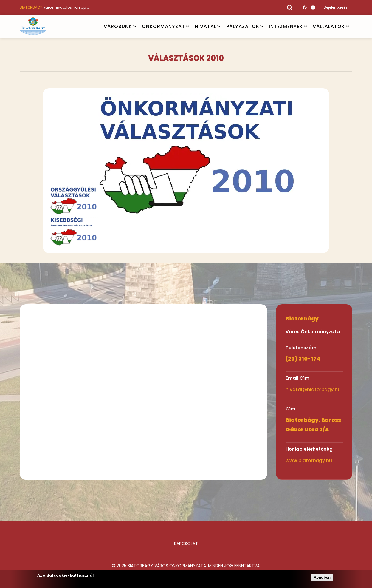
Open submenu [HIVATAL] (219, 27)
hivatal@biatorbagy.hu (313, 389)
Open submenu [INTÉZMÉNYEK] (306, 27)
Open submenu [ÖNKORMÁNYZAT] (187, 27)
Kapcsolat (186, 544)
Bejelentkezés (336, 7)
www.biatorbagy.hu (309, 460)
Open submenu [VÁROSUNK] (135, 27)
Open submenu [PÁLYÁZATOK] (262, 27)
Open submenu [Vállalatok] (348, 27)
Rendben (322, 577)
